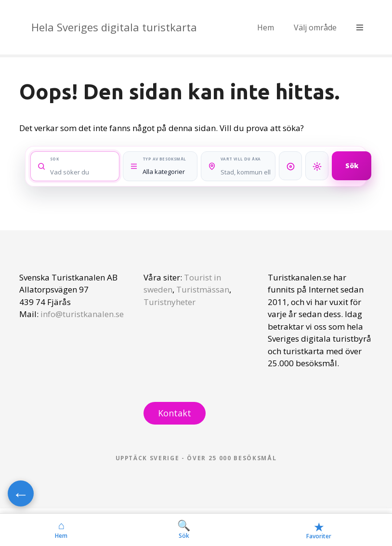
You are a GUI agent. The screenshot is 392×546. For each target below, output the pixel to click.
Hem (266, 27)
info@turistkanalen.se (82, 314)
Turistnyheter (170, 302)
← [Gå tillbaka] (21, 493)
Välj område (315, 27)
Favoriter (319, 530)
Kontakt (175, 413)
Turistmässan (203, 289)
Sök (352, 166)
